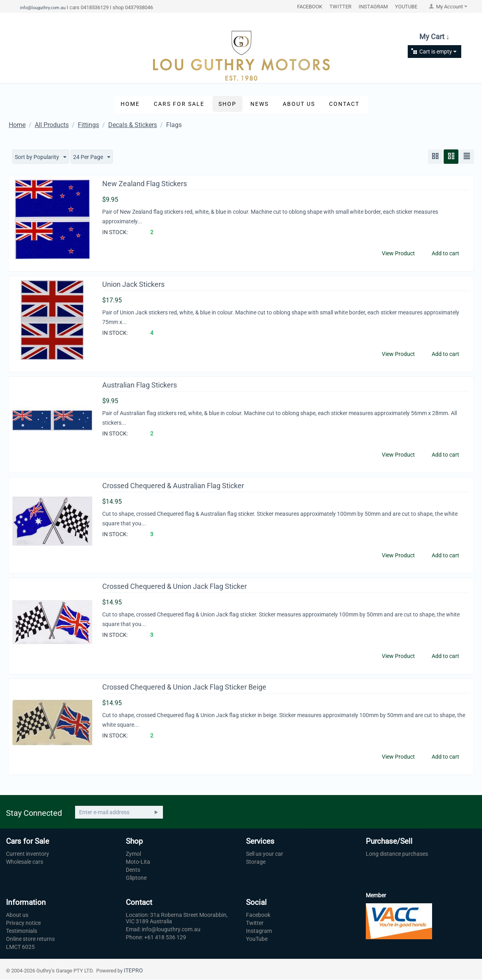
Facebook (258, 915)
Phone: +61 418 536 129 (156, 938)
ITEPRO (133, 971)
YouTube (257, 939)
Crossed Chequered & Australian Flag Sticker (173, 486)
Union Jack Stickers (133, 285)
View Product (398, 253)
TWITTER (340, 7)
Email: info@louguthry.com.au (163, 930)
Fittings (88, 125)
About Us (299, 104)
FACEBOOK (310, 7)
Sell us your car (265, 854)
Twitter (255, 923)
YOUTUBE (406, 7)
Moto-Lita (138, 862)
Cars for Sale (179, 104)
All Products (52, 125)
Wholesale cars (25, 862)
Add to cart (445, 253)
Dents (133, 870)
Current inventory (28, 854)
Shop (227, 104)
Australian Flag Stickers (140, 385)
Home (130, 104)
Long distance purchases (397, 854)
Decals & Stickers (133, 125)
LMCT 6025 (20, 947)
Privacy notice (23, 923)
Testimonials (22, 931)
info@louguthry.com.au (43, 8)
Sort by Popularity (41, 157)
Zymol (133, 854)
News (260, 104)
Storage (256, 862)
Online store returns (30, 939)
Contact (344, 104)
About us (17, 915)
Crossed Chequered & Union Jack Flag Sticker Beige (184, 687)
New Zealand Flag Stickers (145, 184)
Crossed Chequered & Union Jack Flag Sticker (175, 587)
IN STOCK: (115, 232)
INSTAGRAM (373, 7)
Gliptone (136, 878)
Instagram (259, 931)
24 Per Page (92, 157)
